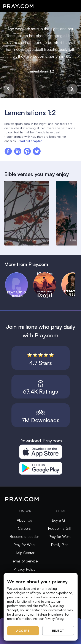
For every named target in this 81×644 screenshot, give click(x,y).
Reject (58, 631)
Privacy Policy (24, 569)
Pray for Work (24, 545)
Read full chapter (30, 141)
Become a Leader (24, 537)
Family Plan (60, 545)
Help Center (24, 553)
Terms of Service (24, 561)
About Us (24, 520)
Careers (24, 528)
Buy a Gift (60, 520)
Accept (23, 631)
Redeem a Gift (60, 528)
